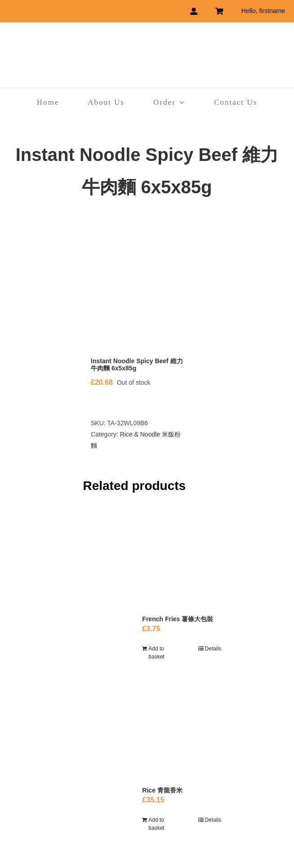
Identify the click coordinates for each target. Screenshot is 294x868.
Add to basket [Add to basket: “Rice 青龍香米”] (156, 824)
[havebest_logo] (147, 40)
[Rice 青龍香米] (182, 736)
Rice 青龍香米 (162, 790)
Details (213, 649)
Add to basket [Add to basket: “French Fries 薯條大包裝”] (156, 653)
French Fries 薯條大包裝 (178, 619)
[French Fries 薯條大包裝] (182, 560)
